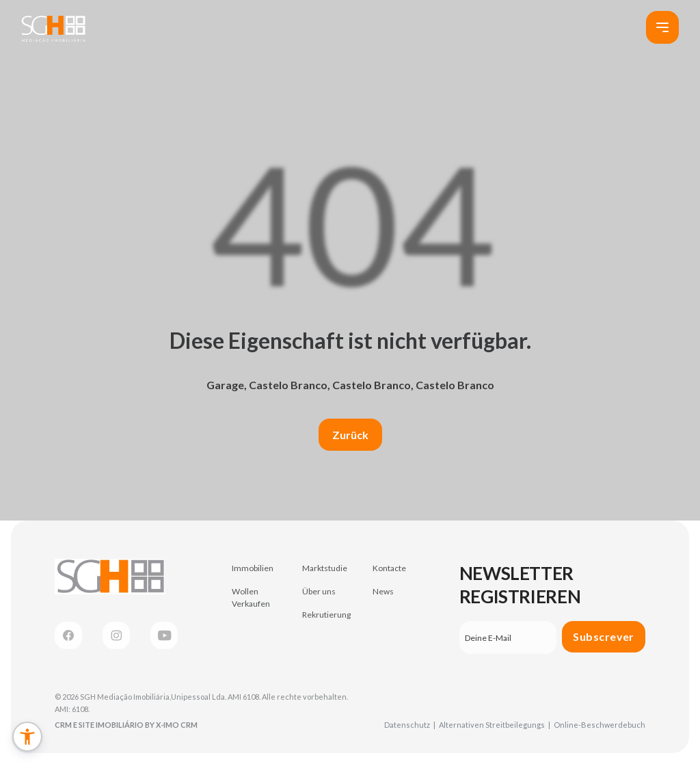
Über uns (319, 591)
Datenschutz (410, 725)
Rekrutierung (326, 615)
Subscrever (604, 636)
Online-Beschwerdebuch (600, 725)
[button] (27, 737)
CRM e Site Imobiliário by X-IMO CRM (126, 725)
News (383, 591)
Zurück (350, 435)
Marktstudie (325, 568)
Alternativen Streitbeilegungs (495, 725)
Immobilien (253, 568)
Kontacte (389, 568)
